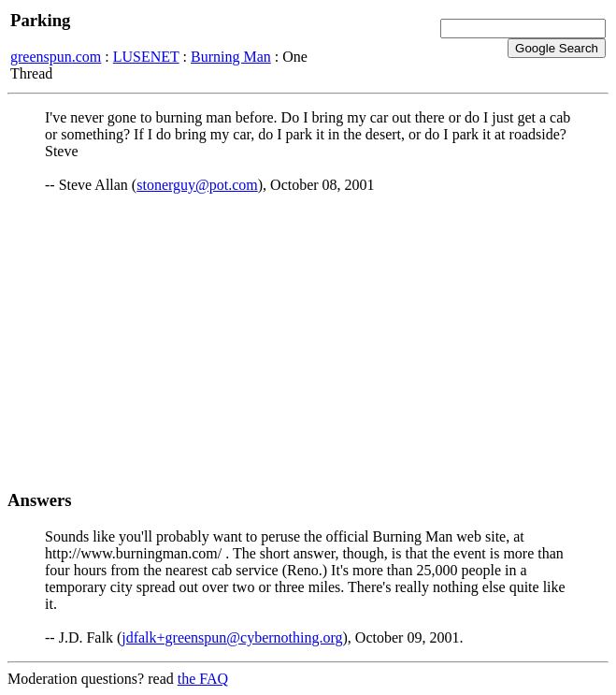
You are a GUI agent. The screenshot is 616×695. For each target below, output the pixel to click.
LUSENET (146, 57)
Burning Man (231, 57)
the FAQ (203, 679)
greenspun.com (56, 57)
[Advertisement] (308, 341)
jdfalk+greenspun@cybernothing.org (232, 637)
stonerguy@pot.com (197, 185)
